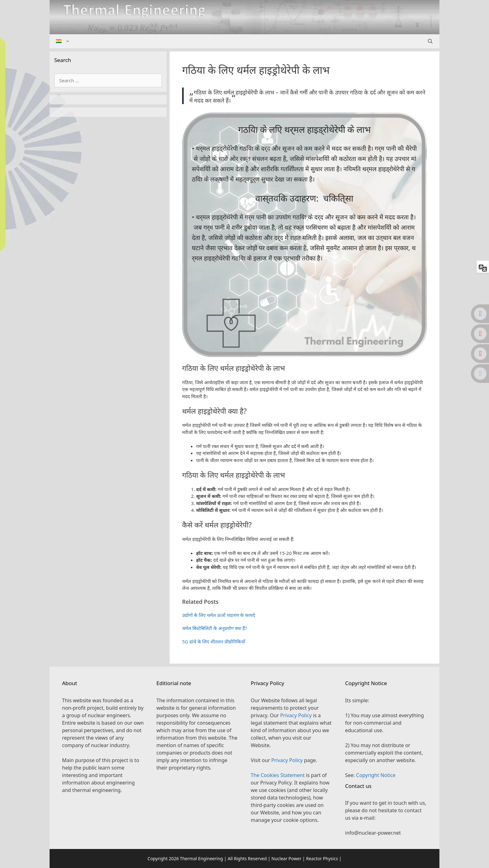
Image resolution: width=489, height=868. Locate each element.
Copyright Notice (376, 775)
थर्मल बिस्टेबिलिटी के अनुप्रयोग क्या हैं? (215, 628)
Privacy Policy (296, 715)
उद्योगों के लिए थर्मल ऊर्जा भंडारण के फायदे (219, 615)
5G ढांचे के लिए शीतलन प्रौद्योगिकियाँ (214, 641)
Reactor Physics (322, 858)
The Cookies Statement (278, 775)
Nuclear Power (286, 858)
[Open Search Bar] (430, 41)
